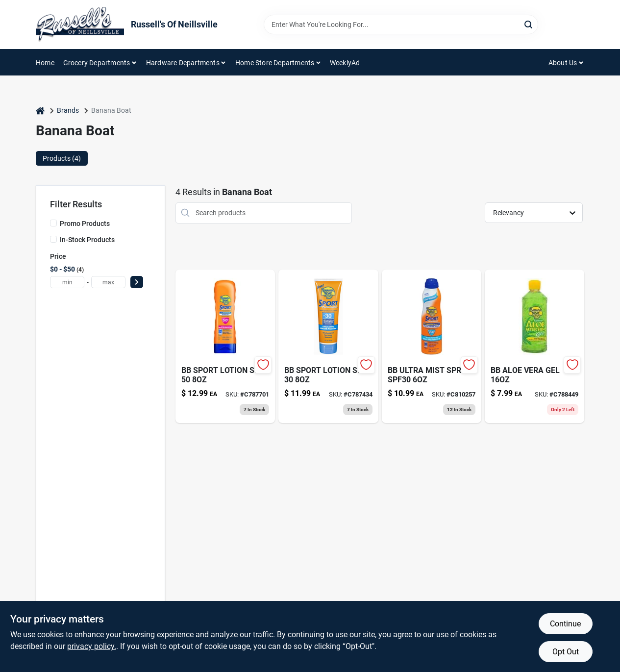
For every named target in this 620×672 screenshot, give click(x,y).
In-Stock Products (87, 240)
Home (45, 63)
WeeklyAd (345, 63)
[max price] (108, 282)
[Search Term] (401, 25)
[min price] (67, 282)
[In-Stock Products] (53, 239)
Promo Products (85, 224)
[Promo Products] (53, 223)
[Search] (529, 24)
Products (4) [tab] (62, 158)
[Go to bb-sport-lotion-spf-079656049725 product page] (225, 346)
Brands (68, 110)
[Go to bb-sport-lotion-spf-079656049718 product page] (328, 346)
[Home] (40, 111)
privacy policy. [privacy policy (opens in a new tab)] (92, 646)
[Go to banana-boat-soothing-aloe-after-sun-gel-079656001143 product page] (534, 346)
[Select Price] (137, 282)
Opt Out (566, 652)
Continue (565, 624)
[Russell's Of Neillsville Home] (80, 25)
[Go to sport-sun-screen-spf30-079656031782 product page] (432, 346)
